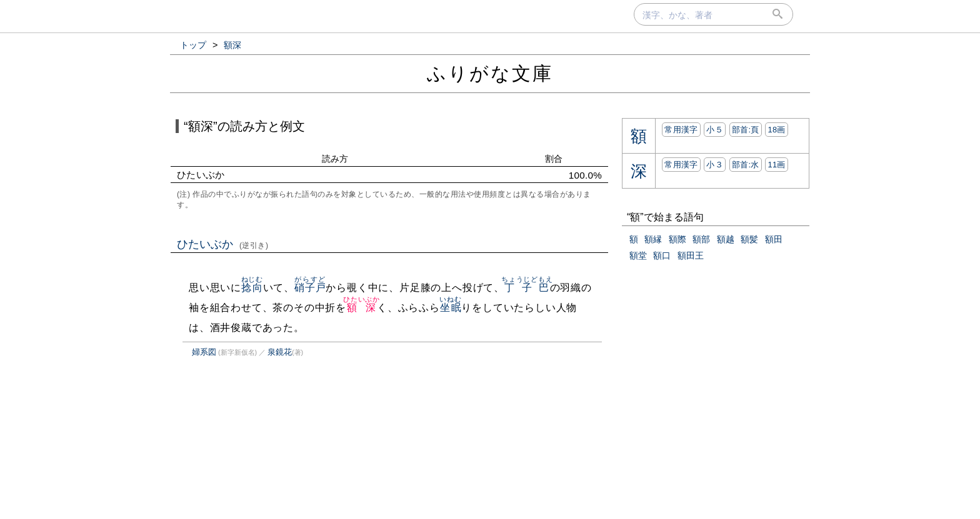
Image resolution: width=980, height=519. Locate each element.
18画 (776, 130)
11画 (776, 165)
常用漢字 (681, 130)
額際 (677, 239)
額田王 (691, 255)
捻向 (252, 288)
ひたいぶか (223, 244)
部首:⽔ (746, 165)
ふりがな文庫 (490, 73)
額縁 (653, 239)
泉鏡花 (280, 352)
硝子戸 (310, 288)
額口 (662, 255)
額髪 (749, 239)
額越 (726, 239)
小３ (715, 165)
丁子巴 (527, 288)
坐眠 (450, 308)
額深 (362, 308)
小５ (715, 130)
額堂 (638, 255)
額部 (701, 239)
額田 (774, 239)
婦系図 (204, 352)
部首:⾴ (746, 130)
